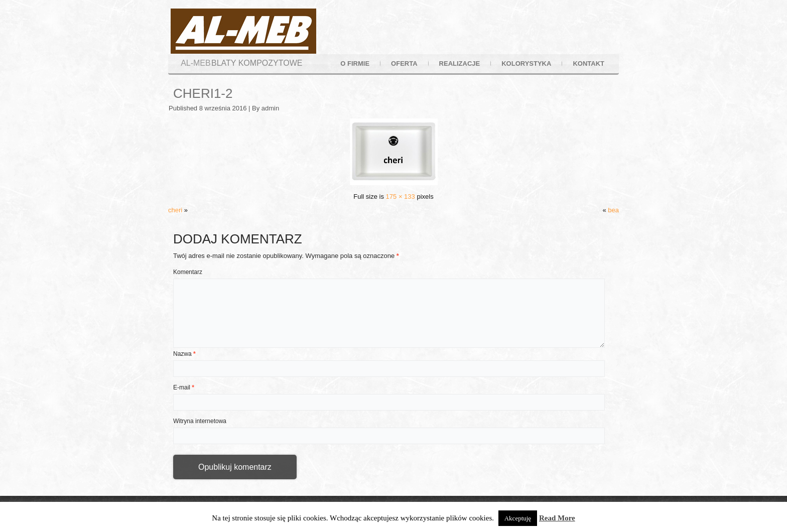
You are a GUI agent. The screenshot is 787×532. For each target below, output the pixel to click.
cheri (175, 210)
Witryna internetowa (200, 421)
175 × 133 (401, 196)
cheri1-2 (203, 93)
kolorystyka (526, 63)
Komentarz (188, 272)
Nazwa (184, 354)
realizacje (460, 63)
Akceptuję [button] (518, 518)
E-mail (184, 387)
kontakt (588, 63)
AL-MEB (196, 63)
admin (270, 108)
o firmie (355, 63)
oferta (404, 63)
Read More (557, 518)
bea (613, 210)
